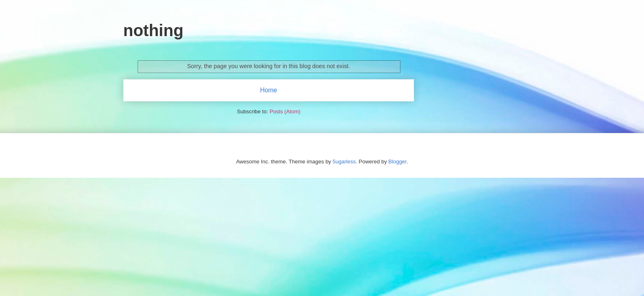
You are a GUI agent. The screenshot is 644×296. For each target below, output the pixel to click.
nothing (153, 30)
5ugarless (344, 162)
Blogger (398, 162)
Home (269, 90)
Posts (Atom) (285, 111)
